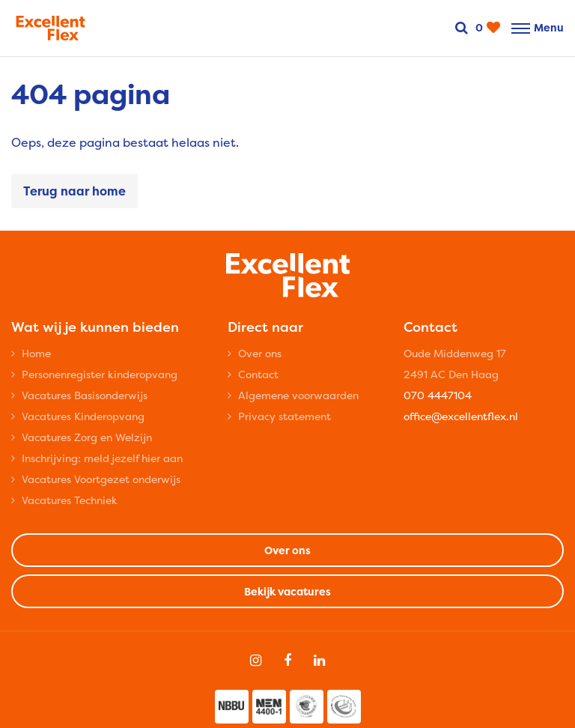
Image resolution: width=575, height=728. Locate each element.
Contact (258, 374)
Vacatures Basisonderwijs (85, 395)
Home (36, 353)
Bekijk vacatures (287, 591)
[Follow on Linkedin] (319, 661)
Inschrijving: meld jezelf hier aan (102, 458)
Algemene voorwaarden (298, 395)
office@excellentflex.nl (461, 416)
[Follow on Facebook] (287, 661)
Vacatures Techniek (70, 500)
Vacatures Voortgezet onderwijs (101, 479)
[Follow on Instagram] (256, 661)
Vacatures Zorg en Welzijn (87, 437)
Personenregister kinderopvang (100, 374)
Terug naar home (74, 191)
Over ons (260, 353)
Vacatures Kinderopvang (83, 416)
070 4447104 (438, 395)
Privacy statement (285, 416)
